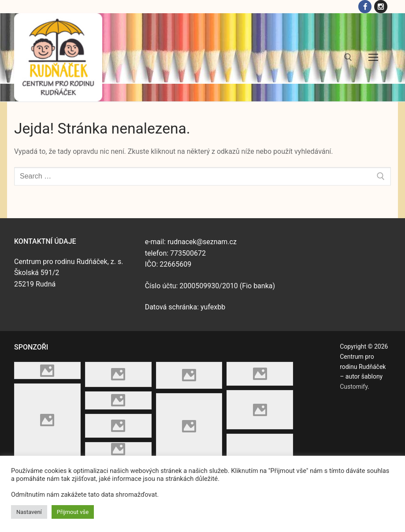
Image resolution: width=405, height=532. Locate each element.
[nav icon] (373, 59)
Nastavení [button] (29, 512)
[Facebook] (363, 7)
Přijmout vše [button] (73, 512)
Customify (354, 387)
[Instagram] (380, 7)
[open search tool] (348, 58)
